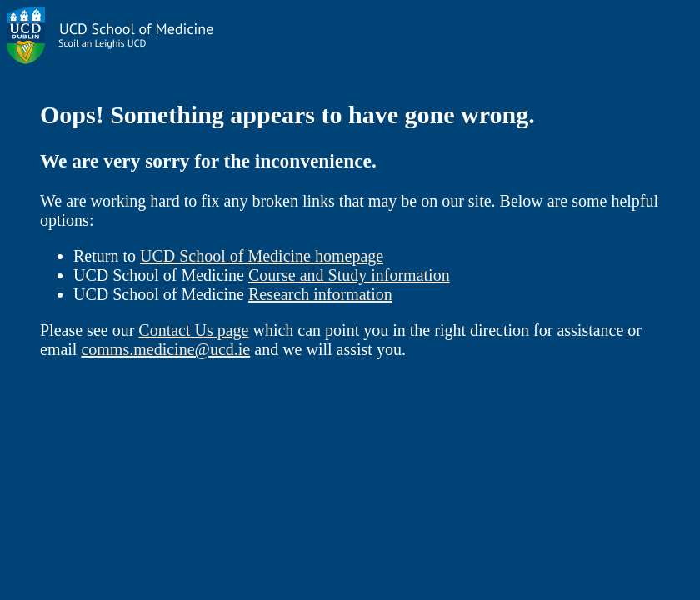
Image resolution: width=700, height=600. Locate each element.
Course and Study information (349, 275)
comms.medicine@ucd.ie (165, 349)
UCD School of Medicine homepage (262, 256)
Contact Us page (193, 330)
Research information (320, 294)
